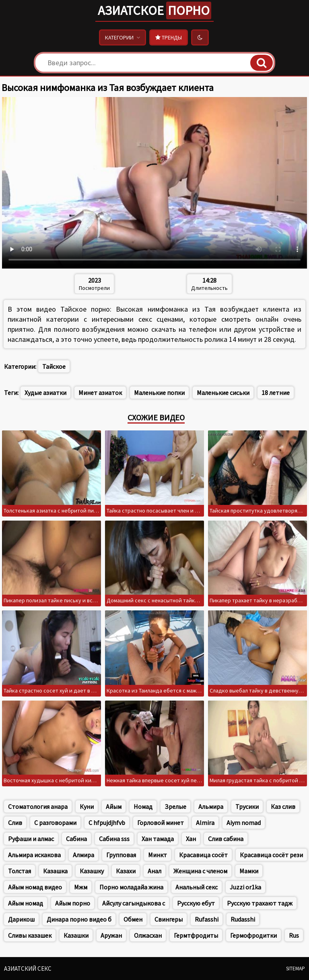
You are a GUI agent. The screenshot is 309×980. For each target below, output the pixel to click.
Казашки (76, 935)
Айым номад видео (35, 887)
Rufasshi (207, 919)
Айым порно (73, 903)
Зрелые (175, 806)
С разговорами (55, 823)
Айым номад (26, 903)
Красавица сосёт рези (271, 855)
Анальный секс (197, 887)
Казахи (126, 871)
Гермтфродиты (196, 935)
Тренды (169, 37)
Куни (87, 806)
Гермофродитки (253, 935)
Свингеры (169, 919)
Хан (191, 839)
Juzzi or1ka (245, 887)
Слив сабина (226, 839)
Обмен (133, 919)
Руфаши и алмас (31, 839)
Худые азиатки (45, 393)
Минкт (158, 855)
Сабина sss (114, 839)
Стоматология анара (38, 806)
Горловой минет (161, 823)
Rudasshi (243, 919)
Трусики (247, 806)
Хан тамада (158, 839)
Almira (205, 823)
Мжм (81, 887)
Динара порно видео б (79, 919)
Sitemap (296, 969)
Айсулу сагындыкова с (134, 903)
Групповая (121, 855)
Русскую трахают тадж (260, 903)
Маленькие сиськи (223, 393)
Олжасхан (148, 935)
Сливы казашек (30, 935)
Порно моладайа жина (131, 887)
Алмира (83, 855)
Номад (143, 806)
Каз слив (283, 806)
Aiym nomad (244, 823)
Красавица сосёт (203, 855)
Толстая (20, 871)
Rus (294, 935)
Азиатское (154, 10)
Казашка (55, 871)
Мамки (249, 871)
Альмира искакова (34, 855)
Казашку (92, 871)
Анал (154, 871)
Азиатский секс (28, 969)
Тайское (54, 366)
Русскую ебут (196, 903)
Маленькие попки (159, 393)
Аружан (111, 935)
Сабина (76, 839)
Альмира (211, 806)
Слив (15, 823)
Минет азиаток (100, 393)
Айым (114, 806)
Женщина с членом (200, 871)
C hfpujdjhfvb (107, 823)
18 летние (276, 393)
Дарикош (21, 919)
